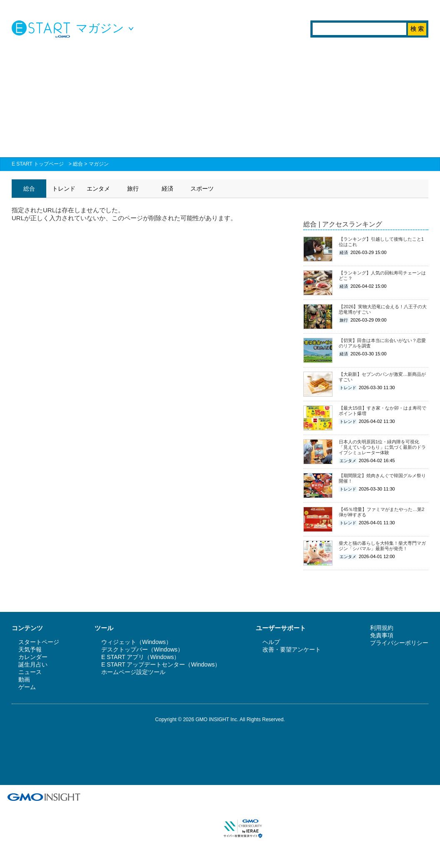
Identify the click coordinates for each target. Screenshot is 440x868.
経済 (167, 189)
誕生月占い (33, 664)
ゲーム (27, 687)
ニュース (30, 672)
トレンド (64, 189)
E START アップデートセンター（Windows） (161, 664)
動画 (24, 679)
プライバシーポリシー (399, 643)
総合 (78, 164)
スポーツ (202, 189)
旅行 (133, 189)
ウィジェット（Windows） (136, 642)
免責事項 (382, 635)
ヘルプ (271, 642)
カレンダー (33, 657)
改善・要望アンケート (292, 649)
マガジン (99, 164)
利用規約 (382, 628)
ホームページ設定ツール (133, 672)
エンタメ (98, 189)
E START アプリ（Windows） (140, 657)
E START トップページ (38, 164)
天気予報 (30, 649)
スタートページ (39, 642)
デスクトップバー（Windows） (142, 649)
